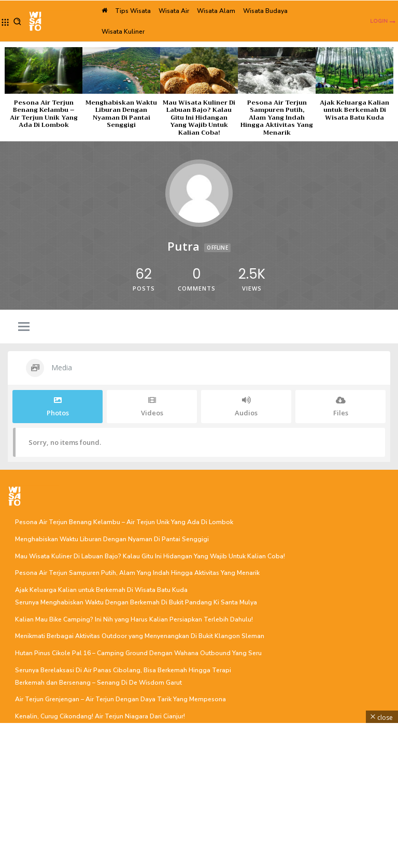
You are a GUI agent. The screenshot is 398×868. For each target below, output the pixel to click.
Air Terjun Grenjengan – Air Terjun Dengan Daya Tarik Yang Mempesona (120, 699)
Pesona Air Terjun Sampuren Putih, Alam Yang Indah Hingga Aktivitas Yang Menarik (277, 118)
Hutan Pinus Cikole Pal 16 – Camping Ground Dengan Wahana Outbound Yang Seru (138, 653)
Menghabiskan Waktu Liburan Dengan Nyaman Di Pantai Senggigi (121, 114)
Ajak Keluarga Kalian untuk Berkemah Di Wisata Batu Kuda (354, 110)
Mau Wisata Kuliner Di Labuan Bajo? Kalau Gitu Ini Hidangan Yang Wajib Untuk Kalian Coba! (199, 118)
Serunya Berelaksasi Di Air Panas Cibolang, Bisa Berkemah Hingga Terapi (123, 670)
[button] (17, 21)
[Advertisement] (199, 795)
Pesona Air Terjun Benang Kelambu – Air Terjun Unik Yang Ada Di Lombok (44, 114)
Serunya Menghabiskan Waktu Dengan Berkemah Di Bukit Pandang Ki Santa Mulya (136, 602)
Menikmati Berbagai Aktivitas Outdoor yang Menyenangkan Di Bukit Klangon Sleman (140, 636)
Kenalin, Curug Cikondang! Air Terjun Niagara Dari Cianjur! (100, 716)
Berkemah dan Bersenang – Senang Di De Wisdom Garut (98, 682)
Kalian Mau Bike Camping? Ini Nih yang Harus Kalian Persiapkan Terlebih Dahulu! (134, 619)
